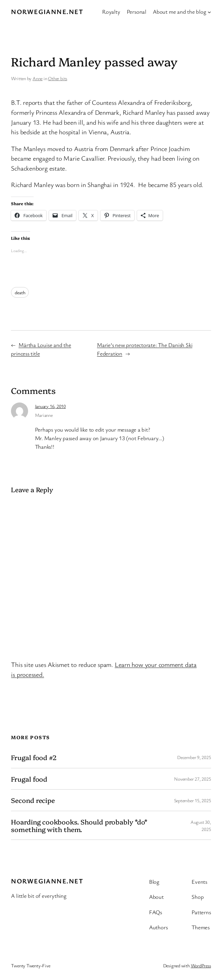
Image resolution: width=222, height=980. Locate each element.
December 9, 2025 (194, 757)
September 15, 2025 (193, 800)
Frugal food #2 (34, 757)
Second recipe (33, 800)
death (20, 292)
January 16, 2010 (50, 406)
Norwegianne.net (47, 12)
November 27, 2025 (192, 779)
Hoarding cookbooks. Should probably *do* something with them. (79, 825)
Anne (38, 78)
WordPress (201, 965)
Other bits (58, 78)
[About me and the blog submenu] (209, 12)
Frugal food (29, 779)
